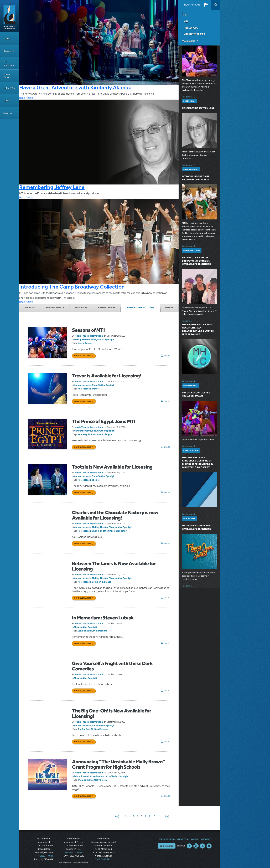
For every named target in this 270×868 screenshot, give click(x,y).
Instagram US (209, 846)
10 (154, 816)
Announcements (55, 307)
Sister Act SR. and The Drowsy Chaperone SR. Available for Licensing (197, 261)
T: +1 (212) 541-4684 (44, 856)
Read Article (26, 98)
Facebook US (189, 846)
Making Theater (107, 307)
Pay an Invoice (188, 41)
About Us (8, 113)
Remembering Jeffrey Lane (52, 187)
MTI (186, 21)
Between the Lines (102, 582)
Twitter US (196, 846)
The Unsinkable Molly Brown (92, 780)
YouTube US (202, 846)
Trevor (95, 389)
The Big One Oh (86, 729)
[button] (206, 5)
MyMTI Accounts (192, 5)
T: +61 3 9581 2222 (103, 859)
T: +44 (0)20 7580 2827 (74, 852)
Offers (169, 307)
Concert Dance (7, 76)
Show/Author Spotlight (140, 307)
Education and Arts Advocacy (89, 776)
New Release (84, 389)
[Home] (10, 16)
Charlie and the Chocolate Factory (110, 531)
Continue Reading (83, 356)
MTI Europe (191, 28)
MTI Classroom (9, 63)
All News (30, 307)
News (6, 101)
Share (167, 356)
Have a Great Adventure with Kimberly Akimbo (75, 87)
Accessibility (206, 839)
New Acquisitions (87, 434)
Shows (7, 38)
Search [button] (216, 5)
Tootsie (96, 480)
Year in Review (85, 343)
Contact (195, 839)
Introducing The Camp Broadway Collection (72, 287)
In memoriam (100, 631)
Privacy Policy (183, 839)
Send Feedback (167, 846)
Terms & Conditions (167, 839)
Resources (9, 51)
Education (81, 307)
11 (158, 816)
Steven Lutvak (85, 631)
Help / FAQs (9, 88)
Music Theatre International (89, 336)
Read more (189, 96)
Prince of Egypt (104, 434)
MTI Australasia (194, 34)
